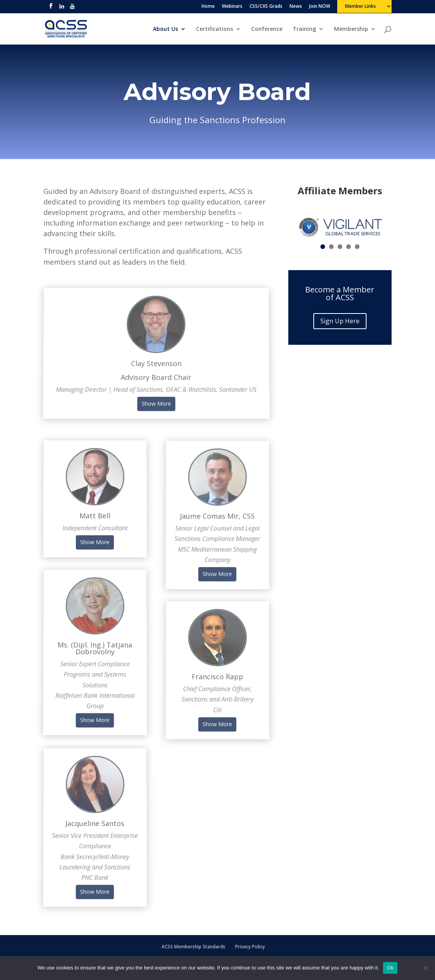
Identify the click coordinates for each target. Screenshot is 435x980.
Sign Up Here (340, 321)
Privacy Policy (250, 947)
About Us (165, 29)
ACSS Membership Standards (193, 947)
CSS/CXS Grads (266, 7)
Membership (351, 29)
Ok (390, 968)
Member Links (360, 7)
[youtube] (72, 8)
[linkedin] (62, 8)
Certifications (215, 29)
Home (208, 7)
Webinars (232, 7)
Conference (267, 29)
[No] (425, 968)
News (296, 7)
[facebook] (51, 8)
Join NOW (320, 7)
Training (304, 29)
